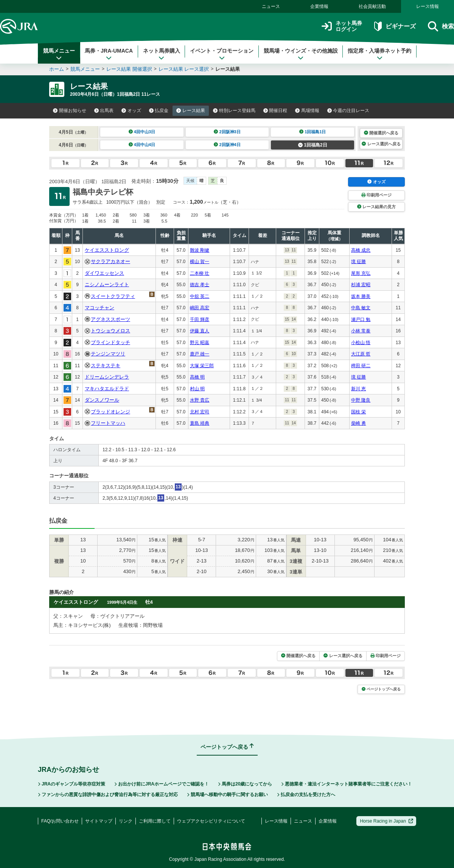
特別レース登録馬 (234, 111)
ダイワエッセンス (104, 273)
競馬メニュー (59, 54)
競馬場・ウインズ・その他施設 (301, 54)
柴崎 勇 (358, 423)
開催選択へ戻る (381, 133)
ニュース (271, 6)
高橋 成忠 (361, 250)
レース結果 (191, 111)
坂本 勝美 (361, 296)
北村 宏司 (200, 412)
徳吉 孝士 (200, 285)
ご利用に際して (155, 821)
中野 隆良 (361, 400)
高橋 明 (197, 377)
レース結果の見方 (376, 207)
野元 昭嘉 (200, 343)
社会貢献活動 (372, 6)
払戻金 (159, 111)
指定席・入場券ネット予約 (379, 54)
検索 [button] (441, 26)
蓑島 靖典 (200, 423)
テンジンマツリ (108, 354)
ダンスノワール (102, 400)
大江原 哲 (361, 354)
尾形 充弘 (361, 273)
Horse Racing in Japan (386, 821)
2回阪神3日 (227, 132)
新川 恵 (358, 389)
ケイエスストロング (107, 250)
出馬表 (104, 111)
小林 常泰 (361, 331)
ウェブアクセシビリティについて (211, 821)
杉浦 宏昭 (361, 285)
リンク (126, 821)
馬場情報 (307, 111)
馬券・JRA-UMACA (109, 54)
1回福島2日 (313, 145)
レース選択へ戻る (381, 144)
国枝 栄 (358, 412)
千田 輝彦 (200, 319)
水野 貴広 (200, 400)
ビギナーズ (395, 26)
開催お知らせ (70, 111)
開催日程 (275, 111)
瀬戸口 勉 (361, 319)
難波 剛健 (200, 250)
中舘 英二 (200, 296)
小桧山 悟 (361, 343)
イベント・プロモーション (222, 54)
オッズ (131, 111)
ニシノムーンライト (107, 284)
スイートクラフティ (113, 296)
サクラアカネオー (110, 261)
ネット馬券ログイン (342, 26)
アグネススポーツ (110, 319)
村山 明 (197, 389)
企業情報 (319, 6)
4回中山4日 (142, 145)
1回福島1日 (313, 132)
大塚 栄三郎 (202, 366)
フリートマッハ (108, 423)
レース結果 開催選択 (129, 69)
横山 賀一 (200, 262)
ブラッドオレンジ (110, 412)
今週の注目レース (348, 111)
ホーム (57, 69)
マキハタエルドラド (107, 389)
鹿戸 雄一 (200, 354)
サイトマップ (99, 821)
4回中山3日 (142, 132)
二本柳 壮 (200, 273)
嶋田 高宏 (200, 308)
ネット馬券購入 (162, 54)
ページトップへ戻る (381, 689)
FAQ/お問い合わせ (60, 821)
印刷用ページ (376, 195)
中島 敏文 (361, 308)
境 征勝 (358, 262)
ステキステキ (106, 365)
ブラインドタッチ (110, 342)
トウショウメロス (110, 331)
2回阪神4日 (227, 145)
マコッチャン (100, 308)
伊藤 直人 (200, 331)
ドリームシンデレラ (107, 377)
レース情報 (428, 6)
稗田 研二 (361, 366)
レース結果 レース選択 (184, 69)
